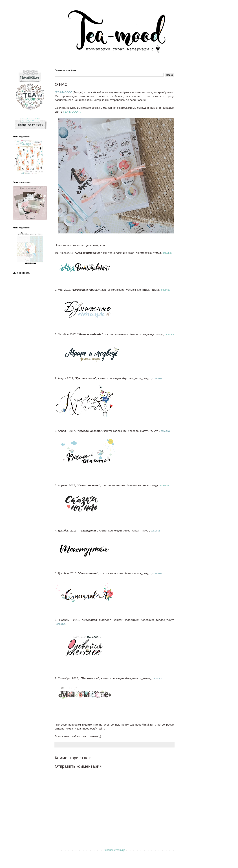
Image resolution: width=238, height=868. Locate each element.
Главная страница (114, 850)
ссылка (167, 253)
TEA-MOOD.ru (72, 112)
